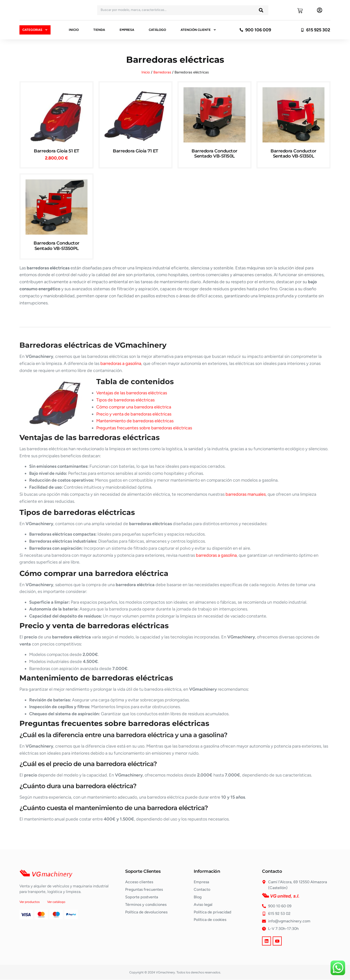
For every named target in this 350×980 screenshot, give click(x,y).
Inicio (74, 30)
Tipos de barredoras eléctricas (125, 400)
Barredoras (162, 72)
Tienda (99, 30)
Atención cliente (198, 30)
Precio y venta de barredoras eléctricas (134, 414)
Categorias (35, 30)
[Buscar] (261, 10)
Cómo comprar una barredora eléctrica (134, 407)
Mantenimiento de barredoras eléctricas (135, 421)
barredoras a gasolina (121, 363)
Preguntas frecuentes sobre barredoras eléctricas (144, 428)
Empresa (127, 30)
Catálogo (157, 30)
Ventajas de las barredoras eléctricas (132, 393)
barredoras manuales (246, 494)
